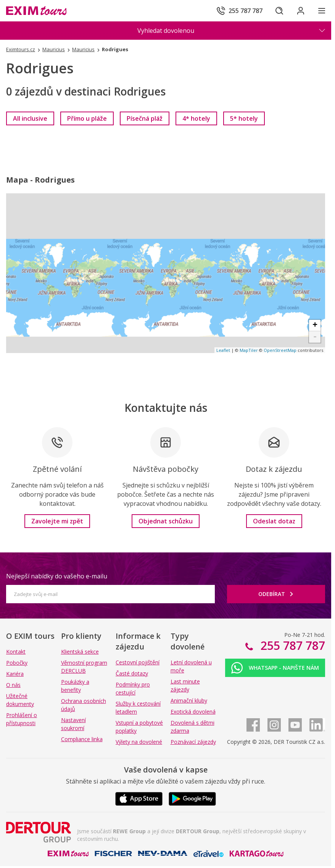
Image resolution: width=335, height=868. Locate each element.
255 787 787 (291, 645)
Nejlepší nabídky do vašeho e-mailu (57, 576)
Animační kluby (189, 700)
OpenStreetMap (280, 350)
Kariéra (15, 674)
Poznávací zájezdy (193, 742)
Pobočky (17, 663)
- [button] (315, 337)
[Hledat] (279, 11)
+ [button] (315, 325)
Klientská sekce (80, 652)
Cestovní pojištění (138, 662)
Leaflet (223, 350)
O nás (13, 685)
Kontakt (16, 652)
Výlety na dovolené (139, 742)
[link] (30, 118)
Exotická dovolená (193, 712)
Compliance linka (82, 739)
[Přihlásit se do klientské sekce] (301, 11)
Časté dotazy (132, 673)
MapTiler (249, 350)
